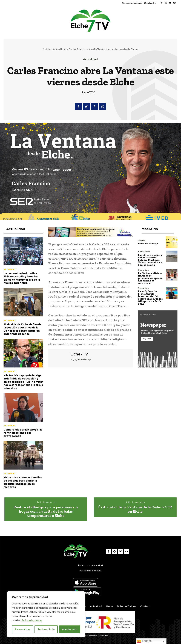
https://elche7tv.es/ (81, 359)
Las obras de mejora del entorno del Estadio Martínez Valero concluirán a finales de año (150, 260)
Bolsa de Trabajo (148, 244)
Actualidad (60, 49)
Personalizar (22, 629)
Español (145, 641)
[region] (46, 614)
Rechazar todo (46, 629)
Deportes (143, 270)
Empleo (142, 240)
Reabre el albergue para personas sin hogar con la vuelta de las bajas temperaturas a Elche (46, 511)
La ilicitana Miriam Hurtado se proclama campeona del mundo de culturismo (150, 278)
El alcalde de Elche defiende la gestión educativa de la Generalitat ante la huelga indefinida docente (23, 329)
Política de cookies (32, 621)
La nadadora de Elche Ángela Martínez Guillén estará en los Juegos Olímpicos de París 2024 (150, 297)
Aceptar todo (70, 629)
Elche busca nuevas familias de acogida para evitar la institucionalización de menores (23, 482)
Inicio (47, 49)
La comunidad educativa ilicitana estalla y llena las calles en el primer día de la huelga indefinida (22, 278)
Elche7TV (88, 93)
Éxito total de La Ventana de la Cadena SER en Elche (135, 509)
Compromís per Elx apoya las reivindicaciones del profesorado (23, 433)
